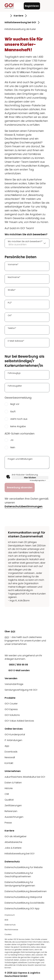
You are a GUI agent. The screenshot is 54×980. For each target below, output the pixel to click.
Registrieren (32, 6)
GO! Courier (11, 704)
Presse (8, 823)
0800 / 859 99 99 (16, 665)
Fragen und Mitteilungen (20, 459)
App (7, 746)
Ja (12, 440)
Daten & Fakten (13, 783)
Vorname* (13, 264)
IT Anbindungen (13, 740)
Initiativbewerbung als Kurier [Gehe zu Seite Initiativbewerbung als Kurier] (20, 29)
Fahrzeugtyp (14, 373)
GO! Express (11, 709)
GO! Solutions (12, 715)
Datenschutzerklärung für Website (24, 867)
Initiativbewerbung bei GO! (20, 854)
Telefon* (12, 328)
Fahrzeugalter (15, 386)
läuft (13, 412)
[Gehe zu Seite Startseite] (7, 16)
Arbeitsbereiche (13, 842)
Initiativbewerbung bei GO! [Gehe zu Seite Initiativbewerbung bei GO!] (20, 22)
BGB (6, 920)
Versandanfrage (14, 684)
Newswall (10, 757)
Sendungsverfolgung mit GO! (21, 690)
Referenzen (11, 811)
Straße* (12, 290)
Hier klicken (30, 478)
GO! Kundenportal (15, 734)
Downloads (11, 752)
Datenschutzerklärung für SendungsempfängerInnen (20, 884)
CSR (7, 794)
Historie (9, 788)
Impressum (10, 915)
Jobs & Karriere (13, 848)
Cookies (8, 934)
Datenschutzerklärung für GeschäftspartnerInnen (19, 875)
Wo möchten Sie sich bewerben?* (25, 241)
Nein (13, 447)
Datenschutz (10, 925)
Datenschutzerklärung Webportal (23, 897)
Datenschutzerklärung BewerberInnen (26, 891)
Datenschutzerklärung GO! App (22, 909)
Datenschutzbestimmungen (24, 506)
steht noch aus (19, 419)
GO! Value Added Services (19, 721)
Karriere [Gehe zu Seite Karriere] (19, 16)
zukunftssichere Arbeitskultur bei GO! (25, 777)
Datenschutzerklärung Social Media (24, 903)
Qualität (9, 800)
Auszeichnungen (14, 817)
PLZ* (10, 303)
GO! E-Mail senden (17, 670)
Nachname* (14, 277)
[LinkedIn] (7, 650)
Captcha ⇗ (38, 480)
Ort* (10, 315)
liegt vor (15, 404)
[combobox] (27, 243)
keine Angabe (18, 426)
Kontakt (9, 763)
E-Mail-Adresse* (16, 341)
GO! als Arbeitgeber (16, 836)
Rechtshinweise (11, 930)
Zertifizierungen (13, 805)
